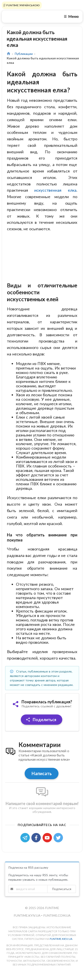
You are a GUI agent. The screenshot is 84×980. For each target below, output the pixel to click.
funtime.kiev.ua (61, 947)
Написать (42, 781)
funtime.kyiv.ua (27, 923)
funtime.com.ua (57, 923)
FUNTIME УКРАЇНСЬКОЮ (23, 5)
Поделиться (41, 727)
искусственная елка (55, 190)
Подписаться (62, 897)
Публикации (24, 54)
